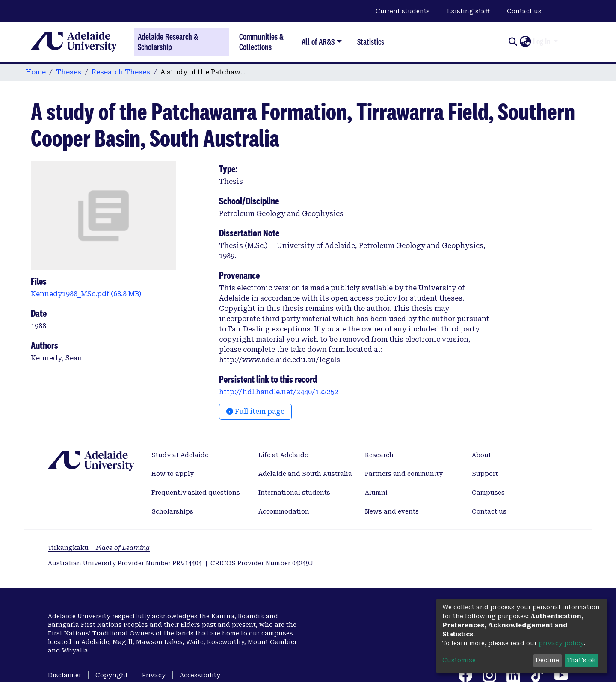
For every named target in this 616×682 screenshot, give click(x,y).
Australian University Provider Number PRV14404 (125, 563)
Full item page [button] (255, 412)
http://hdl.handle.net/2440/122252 (279, 392)
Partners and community (404, 474)
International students (294, 493)
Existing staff (468, 11)
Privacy (154, 675)
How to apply (173, 474)
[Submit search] (513, 42)
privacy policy (561, 643)
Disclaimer (65, 675)
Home (36, 72)
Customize (459, 660)
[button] (525, 42)
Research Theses (121, 72)
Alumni (376, 493)
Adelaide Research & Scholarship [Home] (168, 42)
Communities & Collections (261, 42)
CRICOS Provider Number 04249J (262, 563)
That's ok (581, 660)
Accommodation (284, 511)
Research (379, 455)
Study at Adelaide (180, 455)
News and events (392, 511)
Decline (547, 660)
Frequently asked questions (196, 493)
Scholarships (172, 511)
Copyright (112, 675)
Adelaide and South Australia (305, 474)
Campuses (488, 493)
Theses (69, 72)
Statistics (371, 42)
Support (485, 474)
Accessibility (200, 675)
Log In (542, 41)
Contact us (524, 11)
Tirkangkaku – (99, 548)
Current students (403, 11)
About (481, 455)
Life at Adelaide (283, 455)
